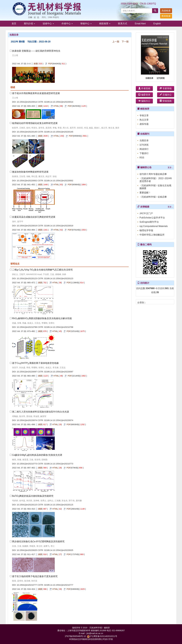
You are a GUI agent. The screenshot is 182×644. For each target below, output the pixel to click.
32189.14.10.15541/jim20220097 (59, 372)
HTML (56, 106)
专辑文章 (144, 115)
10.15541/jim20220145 (27, 132)
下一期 (125, 42)
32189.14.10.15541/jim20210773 (59, 464)
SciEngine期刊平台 (149, 222)
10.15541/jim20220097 (27, 372)
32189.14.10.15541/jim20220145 (59, 132)
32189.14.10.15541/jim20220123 (59, 278)
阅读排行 (144, 149)
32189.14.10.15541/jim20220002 (59, 181)
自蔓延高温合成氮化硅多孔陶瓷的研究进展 (34, 217)
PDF (50, 64)
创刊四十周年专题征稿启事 (153, 174)
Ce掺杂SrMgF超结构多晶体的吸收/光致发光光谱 (37, 455)
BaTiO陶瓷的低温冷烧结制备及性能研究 (33, 496)
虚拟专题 (144, 124)
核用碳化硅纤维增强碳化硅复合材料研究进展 (35, 123)
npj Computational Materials (154, 226)
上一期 (116, 42)
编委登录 (144, 95)
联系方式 (123, 24)
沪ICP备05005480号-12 (75, 636)
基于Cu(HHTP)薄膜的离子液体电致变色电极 (35, 363)
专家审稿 (166, 88)
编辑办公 (144, 101)
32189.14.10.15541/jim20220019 (59, 226)
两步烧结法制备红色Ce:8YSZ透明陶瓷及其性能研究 (38, 541)
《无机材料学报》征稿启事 (153, 197)
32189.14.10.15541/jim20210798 (59, 327)
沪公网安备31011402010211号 (102, 636)
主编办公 (166, 95)
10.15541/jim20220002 (27, 181)
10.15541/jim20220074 (27, 420)
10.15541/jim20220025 (27, 550)
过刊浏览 (161, 78)
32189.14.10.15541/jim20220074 (59, 420)
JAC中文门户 (146, 213)
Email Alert (140, 24)
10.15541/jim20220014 (27, 102)
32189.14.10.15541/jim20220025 (59, 550)
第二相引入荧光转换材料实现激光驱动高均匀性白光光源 (41, 412)
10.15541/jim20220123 (27, 278)
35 (158, 292)
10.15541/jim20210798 (27, 327)
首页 (14, 24)
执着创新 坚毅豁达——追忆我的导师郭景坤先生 (36, 51)
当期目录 (149, 78)
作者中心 (67, 24)
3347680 (150, 288)
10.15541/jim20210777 (27, 585)
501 (167, 288)
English (157, 24)
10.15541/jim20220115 (27, 505)
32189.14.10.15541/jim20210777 (59, 585)
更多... (170, 167)
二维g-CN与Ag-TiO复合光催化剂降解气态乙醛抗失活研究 (42, 270)
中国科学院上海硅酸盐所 (152, 235)
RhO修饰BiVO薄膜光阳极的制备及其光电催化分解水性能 (42, 318)
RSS (142, 158)
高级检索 (166, 11)
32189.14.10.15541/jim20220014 (59, 102)
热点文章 (144, 120)
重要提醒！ (145, 193)
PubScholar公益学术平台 (152, 218)
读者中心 (48, 24)
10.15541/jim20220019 (27, 226)
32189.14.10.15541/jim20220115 (59, 505)
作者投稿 (144, 88)
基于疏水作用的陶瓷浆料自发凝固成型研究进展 (36, 93)
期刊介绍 (29, 24)
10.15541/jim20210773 (27, 464)
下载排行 (144, 153)
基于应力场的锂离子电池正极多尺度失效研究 (35, 576)
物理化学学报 (146, 230)
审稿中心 (86, 24)
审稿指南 (166, 101)
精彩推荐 (105, 24)
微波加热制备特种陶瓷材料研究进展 (30, 172)
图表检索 (166, 16)
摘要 (36, 64)
